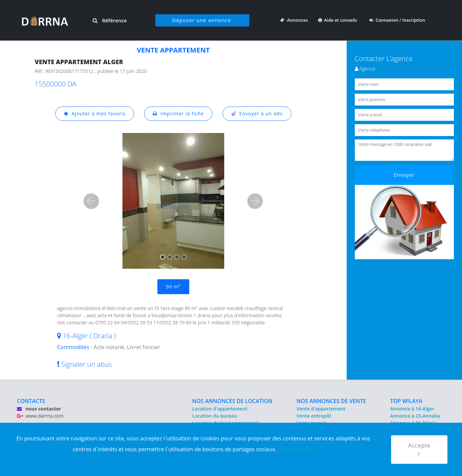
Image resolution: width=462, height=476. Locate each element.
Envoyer (404, 175)
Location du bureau (215, 416)
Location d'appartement (220, 409)
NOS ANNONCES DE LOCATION (233, 401)
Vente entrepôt (314, 416)
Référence (110, 20)
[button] (91, 201)
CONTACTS (31, 401)
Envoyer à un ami (257, 113)
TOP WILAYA (406, 401)
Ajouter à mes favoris (95, 113)
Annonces (294, 20)
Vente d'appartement (321, 409)
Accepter (419, 450)
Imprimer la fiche (178, 113)
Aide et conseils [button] (338, 20)
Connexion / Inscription (397, 20)
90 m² (173, 287)
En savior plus (296, 449)
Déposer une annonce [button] (202, 20)
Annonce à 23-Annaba (415, 416)
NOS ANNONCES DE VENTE (331, 401)
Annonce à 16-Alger (412, 409)
